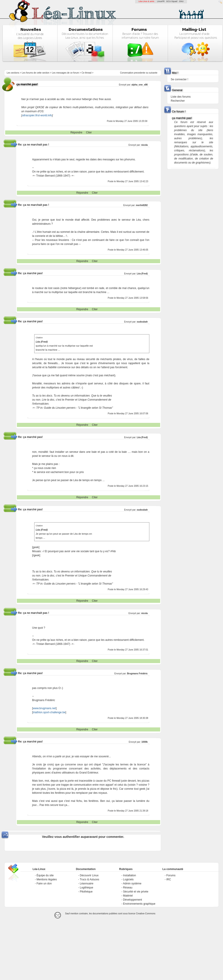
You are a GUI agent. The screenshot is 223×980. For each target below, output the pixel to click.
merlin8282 (142, 205)
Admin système (132, 884)
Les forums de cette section (36, 73)
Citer (89, 132)
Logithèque (86, 888)
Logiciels (128, 879)
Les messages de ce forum (66, 73)
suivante (153, 73)
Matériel (128, 896)
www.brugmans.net (44, 708)
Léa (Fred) (142, 274)
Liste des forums (181, 97)
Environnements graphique (139, 904)
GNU (181, 1)
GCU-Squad (172, 1)
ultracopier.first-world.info (37, 115)
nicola (144, 145)
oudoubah (142, 322)
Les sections (13, 73)
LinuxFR (161, 1)
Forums (171, 875)
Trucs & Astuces (89, 879)
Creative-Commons (146, 914)
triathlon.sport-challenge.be (49, 712)
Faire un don (44, 884)
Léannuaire (86, 884)
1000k (145, 742)
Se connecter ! (179, 79)
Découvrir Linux (89, 875)
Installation (129, 875)
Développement (132, 900)
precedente (140, 73)
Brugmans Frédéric (137, 674)
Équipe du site (45, 875)
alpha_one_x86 (140, 85)
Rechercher (178, 101)
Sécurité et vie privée (136, 892)
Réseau (128, 888)
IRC (169, 879)
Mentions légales (47, 879)
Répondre (76, 132)
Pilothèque (86, 892)
